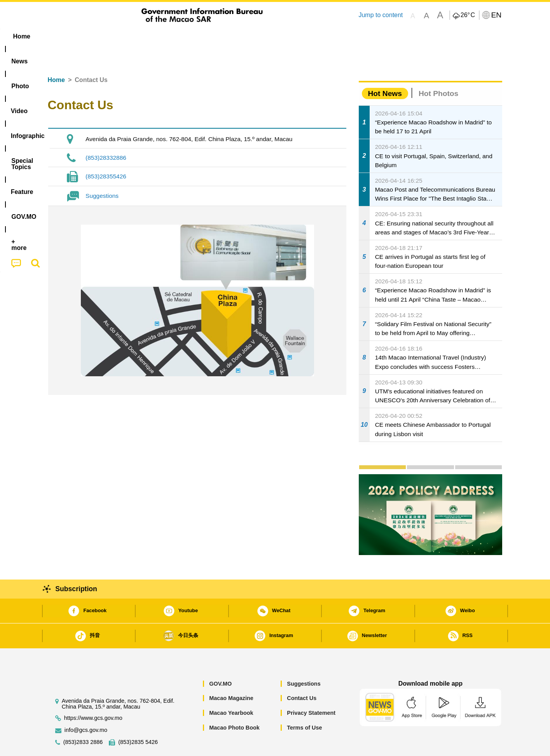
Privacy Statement (311, 689)
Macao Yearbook (231, 689)
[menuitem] (97, 37)
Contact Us (302, 674)
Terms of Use (304, 704)
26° (468, 15)
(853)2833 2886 (83, 718)
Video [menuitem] (163, 36)
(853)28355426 (106, 153)
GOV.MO (220, 660)
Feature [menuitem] (305, 36)
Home (56, 56)
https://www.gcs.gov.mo (93, 694)
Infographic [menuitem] (204, 36)
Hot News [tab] (385, 70)
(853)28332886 (106, 134)
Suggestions (102, 172)
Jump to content (381, 15)
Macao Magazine (231, 674)
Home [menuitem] (63, 36)
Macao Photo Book (234, 704)
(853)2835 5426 (138, 718)
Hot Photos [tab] (438, 70)
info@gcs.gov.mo (86, 706)
